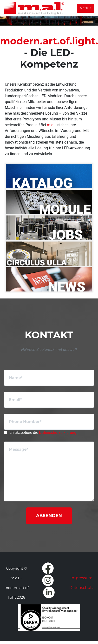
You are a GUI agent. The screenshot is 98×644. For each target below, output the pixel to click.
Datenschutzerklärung (58, 433)
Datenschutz (82, 588)
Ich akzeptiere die (42, 433)
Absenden (49, 516)
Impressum (82, 578)
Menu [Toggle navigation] (85, 8)
